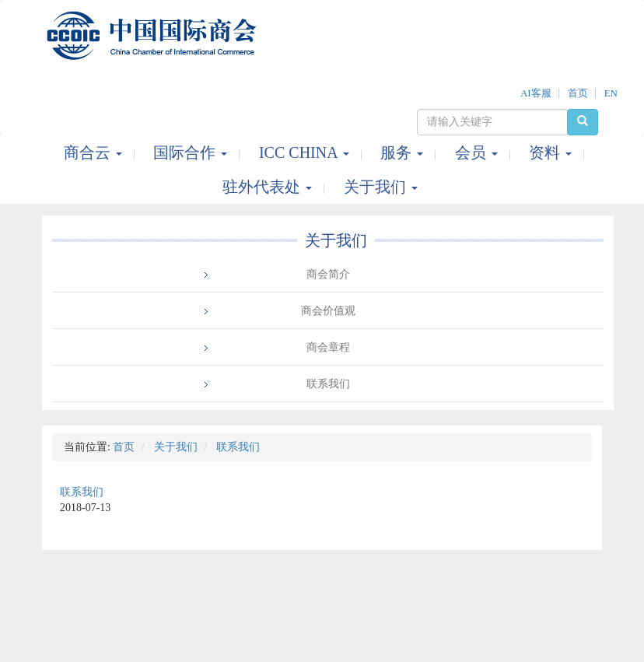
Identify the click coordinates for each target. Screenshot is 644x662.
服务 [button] (404, 152)
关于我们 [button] (381, 187)
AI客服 (536, 93)
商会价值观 (328, 311)
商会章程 (328, 347)
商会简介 (328, 274)
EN (611, 93)
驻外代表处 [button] (269, 187)
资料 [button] (552, 152)
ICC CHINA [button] (306, 152)
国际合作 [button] (192, 152)
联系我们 (328, 384)
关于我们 (336, 240)
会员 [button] (478, 152)
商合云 (95, 152)
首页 (578, 93)
